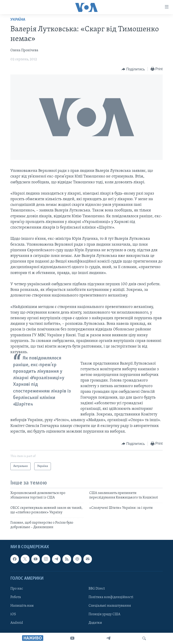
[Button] (133, 69)
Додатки (95, 623)
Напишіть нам (22, 606)
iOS (13, 614)
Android (17, 623)
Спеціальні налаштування (110, 606)
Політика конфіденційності (111, 597)
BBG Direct (97, 589)
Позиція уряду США (104, 614)
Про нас (17, 589)
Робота (16, 597)
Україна (18, 20)
